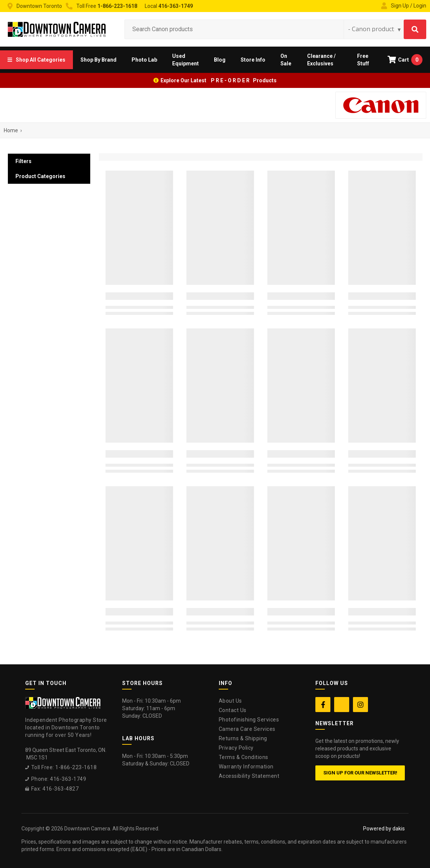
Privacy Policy (236, 748)
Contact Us (233, 710)
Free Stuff (363, 60)
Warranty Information (246, 767)
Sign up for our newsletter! (360, 773)
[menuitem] (36, 60)
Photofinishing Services (249, 720)
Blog (220, 60)
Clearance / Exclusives (321, 60)
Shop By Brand (98, 60)
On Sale (286, 60)
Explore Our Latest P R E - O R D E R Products (219, 80)
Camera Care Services (247, 729)
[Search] (415, 29)
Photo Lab (144, 60)
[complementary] (375, 827)
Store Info (253, 60)
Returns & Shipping (243, 738)
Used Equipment (185, 60)
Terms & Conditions (244, 757)
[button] (36, 60)
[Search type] (375, 29)
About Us (230, 701)
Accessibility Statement (249, 776)
